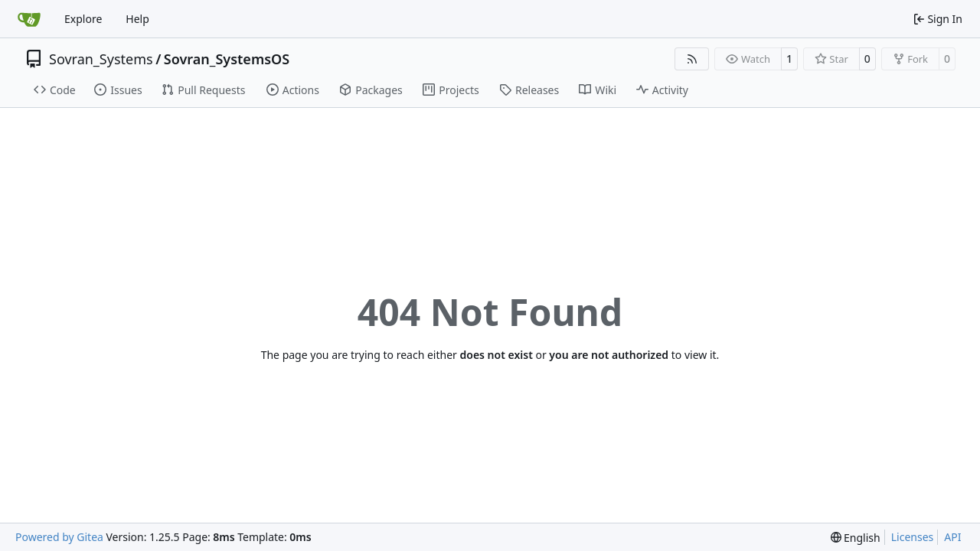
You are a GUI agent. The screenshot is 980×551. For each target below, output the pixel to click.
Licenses (913, 537)
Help (137, 19)
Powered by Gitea (59, 537)
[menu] (856, 538)
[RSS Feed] (692, 59)
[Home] (29, 19)
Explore (83, 19)
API (952, 537)
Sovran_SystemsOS (227, 59)
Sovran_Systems (101, 59)
